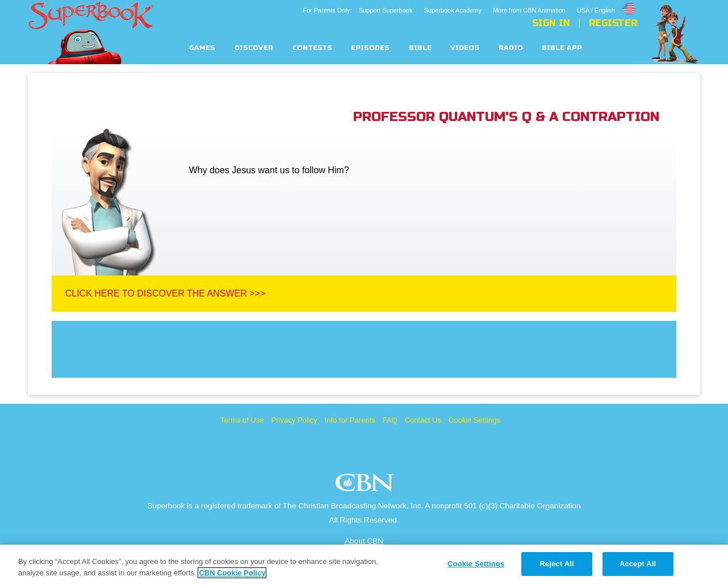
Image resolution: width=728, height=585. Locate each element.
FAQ (390, 420)
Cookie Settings (474, 420)
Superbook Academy (453, 10)
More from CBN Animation (529, 10)
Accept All (638, 564)
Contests (312, 48)
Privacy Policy (294, 420)
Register (613, 23)
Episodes (370, 48)
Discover (254, 48)
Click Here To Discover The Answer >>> (166, 293)
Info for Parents (350, 420)
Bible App (562, 48)
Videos (465, 48)
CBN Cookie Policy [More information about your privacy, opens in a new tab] (232, 573)
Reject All (557, 564)
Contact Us (423, 420)
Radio (511, 48)
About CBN (364, 541)
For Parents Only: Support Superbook (357, 10)
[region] (364, 565)
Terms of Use (242, 420)
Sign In (551, 23)
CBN (366, 486)
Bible (420, 48)
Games (202, 48)
